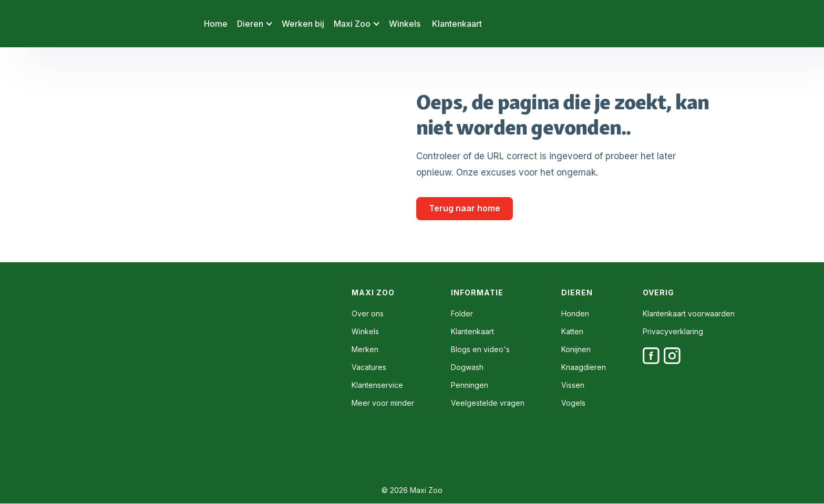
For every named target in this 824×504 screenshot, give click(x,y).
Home (216, 24)
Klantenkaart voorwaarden (689, 314)
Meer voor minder (383, 403)
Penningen (470, 385)
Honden (575, 314)
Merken (365, 349)
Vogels (573, 403)
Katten (572, 332)
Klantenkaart (457, 24)
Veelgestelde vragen (488, 403)
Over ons (368, 314)
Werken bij (303, 24)
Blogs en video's (480, 349)
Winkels (405, 24)
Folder (462, 314)
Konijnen (576, 349)
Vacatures (369, 367)
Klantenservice (377, 385)
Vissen (573, 385)
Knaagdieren (584, 367)
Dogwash (467, 367)
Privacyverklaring (673, 332)
